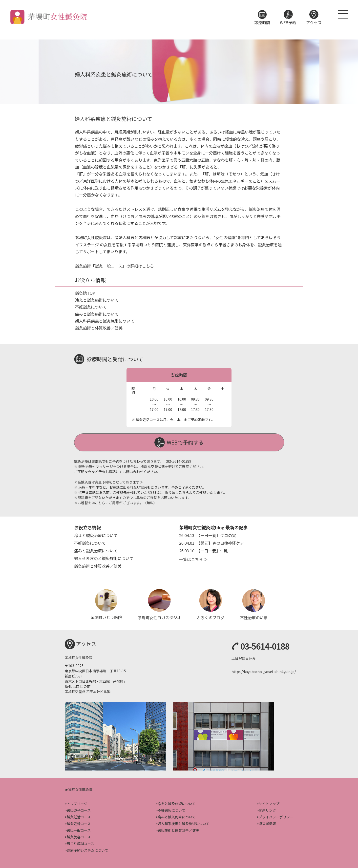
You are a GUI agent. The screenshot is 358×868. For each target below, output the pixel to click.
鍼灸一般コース (79, 829)
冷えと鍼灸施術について (97, 300)
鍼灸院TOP (85, 293)
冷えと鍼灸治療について (96, 535)
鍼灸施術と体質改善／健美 (99, 328)
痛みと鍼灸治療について (96, 550)
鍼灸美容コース (79, 836)
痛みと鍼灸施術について (97, 314)
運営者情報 (267, 823)
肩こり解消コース (80, 843)
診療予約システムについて (87, 849)
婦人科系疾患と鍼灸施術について (105, 321)
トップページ (77, 803)
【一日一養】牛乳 (204, 550)
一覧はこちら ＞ (193, 559)
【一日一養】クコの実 (208, 535)
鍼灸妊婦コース (79, 823)
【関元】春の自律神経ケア (211, 542)
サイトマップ (269, 803)
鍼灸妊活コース (79, 816)
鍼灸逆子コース (79, 810)
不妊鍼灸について (91, 307)
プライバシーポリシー (276, 816)
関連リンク (267, 810)
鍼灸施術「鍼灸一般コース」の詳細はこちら (115, 266)
